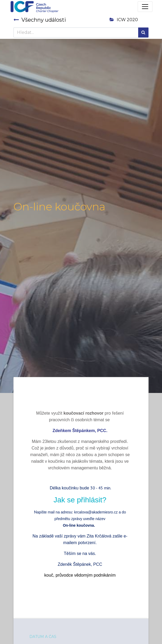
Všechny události (40, 20)
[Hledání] (143, 33)
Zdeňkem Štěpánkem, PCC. (80, 431)
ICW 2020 (124, 20)
